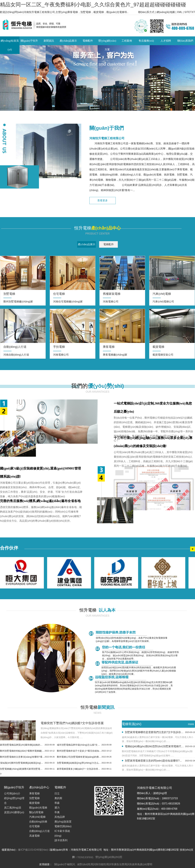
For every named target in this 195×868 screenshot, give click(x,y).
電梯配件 (88, 41)
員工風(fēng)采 (13, 808)
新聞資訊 (49, 41)
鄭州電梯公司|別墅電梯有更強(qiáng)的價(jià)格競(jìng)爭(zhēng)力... (84, 757)
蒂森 (57, 803)
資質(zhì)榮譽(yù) (14, 812)
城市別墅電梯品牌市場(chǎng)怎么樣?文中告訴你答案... (84, 745)
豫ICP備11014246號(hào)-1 (34, 850)
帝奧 (57, 812)
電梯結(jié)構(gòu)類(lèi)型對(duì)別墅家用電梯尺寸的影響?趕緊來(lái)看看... (160, 746)
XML (180, 12)
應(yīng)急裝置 (63, 822)
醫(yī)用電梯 (36, 812)
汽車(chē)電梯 (37, 817)
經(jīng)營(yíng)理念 (14, 801)
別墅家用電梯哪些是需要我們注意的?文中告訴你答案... (160, 732)
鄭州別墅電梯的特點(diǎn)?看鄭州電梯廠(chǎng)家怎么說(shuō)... (27, 751)
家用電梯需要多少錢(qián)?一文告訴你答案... (84, 769)
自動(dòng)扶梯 (38, 822)
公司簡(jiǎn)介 (12, 793)
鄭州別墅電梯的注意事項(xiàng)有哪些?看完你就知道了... (27, 757)
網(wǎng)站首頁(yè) (10, 45)
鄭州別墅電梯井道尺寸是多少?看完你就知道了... (84, 751)
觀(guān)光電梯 (38, 808)
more (191, 724)
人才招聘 (166, 41)
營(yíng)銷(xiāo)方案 (107, 45)
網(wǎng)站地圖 (166, 12)
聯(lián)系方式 (146, 12)
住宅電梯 (34, 826)
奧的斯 (58, 798)
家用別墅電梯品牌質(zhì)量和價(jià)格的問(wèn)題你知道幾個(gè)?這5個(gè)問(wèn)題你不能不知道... (27, 745)
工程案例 (127, 41)
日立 (57, 793)
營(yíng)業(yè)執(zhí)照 (109, 857)
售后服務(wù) (146, 41)
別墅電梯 (34, 798)
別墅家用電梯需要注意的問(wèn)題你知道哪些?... (160, 761)
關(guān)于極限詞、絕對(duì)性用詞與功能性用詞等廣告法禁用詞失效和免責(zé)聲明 (103, 864)
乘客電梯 (34, 793)
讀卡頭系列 (61, 840)
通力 (57, 808)
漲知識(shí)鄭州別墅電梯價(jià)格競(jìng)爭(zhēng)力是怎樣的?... (27, 763)
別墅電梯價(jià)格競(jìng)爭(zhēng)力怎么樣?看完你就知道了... (84, 763)
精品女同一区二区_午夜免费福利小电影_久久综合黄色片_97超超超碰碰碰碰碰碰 (93, 5)
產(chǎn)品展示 (68, 41)
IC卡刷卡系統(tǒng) (62, 833)
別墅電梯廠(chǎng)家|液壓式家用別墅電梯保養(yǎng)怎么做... (27, 769)
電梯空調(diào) (63, 826)
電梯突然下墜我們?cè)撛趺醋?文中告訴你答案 (72, 723)
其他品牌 (60, 817)
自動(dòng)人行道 (39, 831)
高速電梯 (34, 836)
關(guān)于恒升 (29, 41)
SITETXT (190, 12)
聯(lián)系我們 (185, 41)
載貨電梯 (34, 803)
